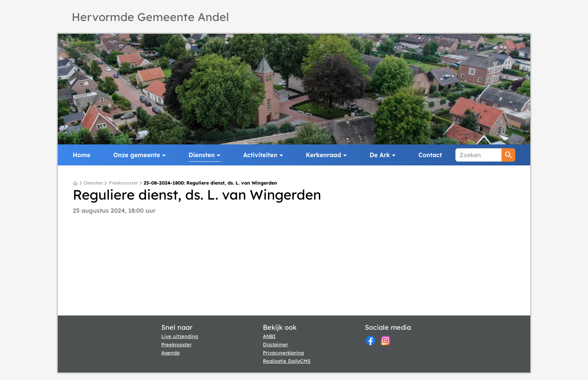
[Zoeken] (478, 155)
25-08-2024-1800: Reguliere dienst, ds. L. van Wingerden (210, 183)
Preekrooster (123, 183)
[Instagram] (385, 340)
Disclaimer (275, 344)
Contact (430, 155)
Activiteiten (260, 155)
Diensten (202, 155)
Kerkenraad (324, 155)
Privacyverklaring (283, 353)
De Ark (380, 155)
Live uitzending (180, 336)
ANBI (269, 336)
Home (82, 155)
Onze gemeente (137, 155)
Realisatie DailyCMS (287, 361)
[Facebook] (370, 340)
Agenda (170, 353)
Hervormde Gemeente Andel (150, 17)
